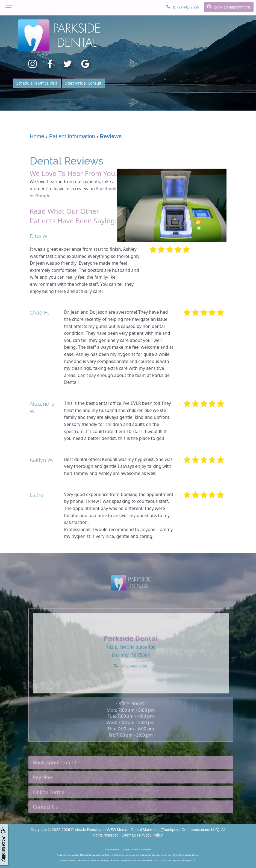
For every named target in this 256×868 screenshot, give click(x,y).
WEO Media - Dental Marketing (133, 830)
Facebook (106, 189)
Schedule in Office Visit (37, 83)
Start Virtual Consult (83, 83)
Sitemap (129, 835)
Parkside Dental (85, 830)
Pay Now (43, 791)
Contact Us (46, 821)
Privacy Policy (151, 835)
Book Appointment (55, 776)
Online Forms (49, 806)
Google (43, 196)
